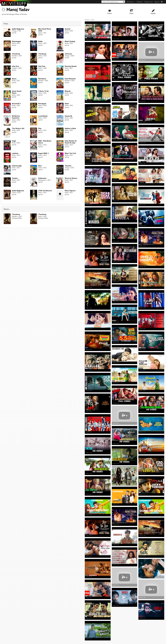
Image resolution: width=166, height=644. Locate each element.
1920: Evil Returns (45, 191)
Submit (140, 2)
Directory (131, 2)
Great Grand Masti (17, 92)
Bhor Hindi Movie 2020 (45, 30)
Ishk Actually (17, 166)
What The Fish (70, 153)
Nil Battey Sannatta (16, 117)
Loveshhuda (43, 116)
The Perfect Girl (18, 128)
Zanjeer (15, 178)
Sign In (157, 2)
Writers (6, 209)
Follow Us (149, 2)
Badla (40, 41)
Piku (40, 128)
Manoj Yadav (18, 9)
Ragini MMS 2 (43, 153)
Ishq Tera (15, 66)
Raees (14, 79)
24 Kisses (68, 54)
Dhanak (68, 91)
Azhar (67, 104)
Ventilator (42, 79)
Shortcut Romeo (71, 178)
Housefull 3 (16, 104)
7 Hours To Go (43, 91)
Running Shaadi (71, 66)
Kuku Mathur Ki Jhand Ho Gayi (71, 142)
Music (6, 24)
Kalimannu (42, 178)
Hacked (67, 29)
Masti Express (70, 191)
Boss (40, 166)
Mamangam (16, 41)
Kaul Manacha (70, 79)
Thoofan (68, 166)
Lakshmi (15, 153)
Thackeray (16, 54)
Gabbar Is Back (70, 128)
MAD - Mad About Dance (45, 142)
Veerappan (42, 104)
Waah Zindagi (70, 41)
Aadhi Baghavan (18, 29)
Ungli (14, 141)
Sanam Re (68, 116)
